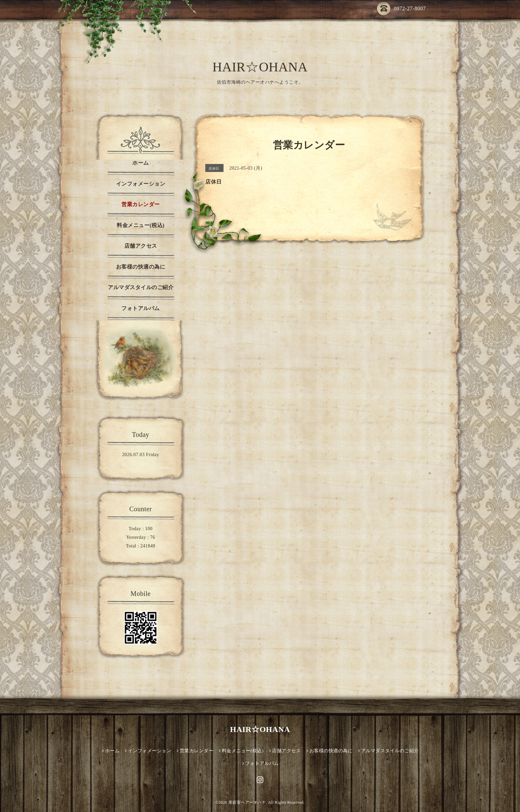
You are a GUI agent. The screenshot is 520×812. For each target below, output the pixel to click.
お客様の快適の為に (141, 267)
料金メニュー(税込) (141, 225)
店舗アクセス (141, 246)
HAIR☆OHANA (260, 67)
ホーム (141, 163)
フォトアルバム (141, 308)
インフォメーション (141, 184)
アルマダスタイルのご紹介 (141, 287)
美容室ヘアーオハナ (247, 802)
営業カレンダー (141, 204)
